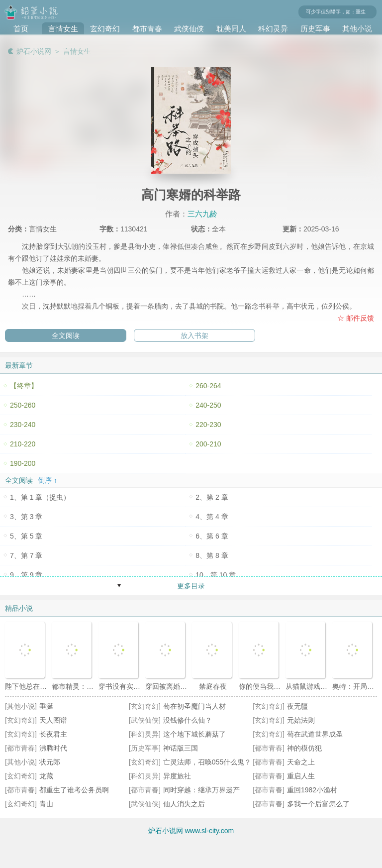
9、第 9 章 (26, 575)
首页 (21, 29)
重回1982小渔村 (312, 790)
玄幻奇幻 (105, 29)
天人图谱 (53, 720)
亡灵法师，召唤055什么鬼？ (207, 762)
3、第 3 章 (26, 517)
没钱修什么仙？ (188, 720)
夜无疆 (297, 706)
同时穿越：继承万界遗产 (201, 790)
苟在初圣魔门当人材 (194, 706)
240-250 (208, 405)
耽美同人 (231, 29)
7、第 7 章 (26, 555)
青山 (46, 804)
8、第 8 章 (212, 555)
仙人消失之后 (184, 804)
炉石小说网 (34, 51)
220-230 (208, 425)
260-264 (208, 386)
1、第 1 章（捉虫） (40, 497)
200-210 (208, 444)
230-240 (23, 425)
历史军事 (315, 29)
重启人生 (301, 776)
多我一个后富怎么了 (318, 804)
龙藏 (46, 776)
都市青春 (147, 29)
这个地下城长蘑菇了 (194, 734)
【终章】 (24, 386)
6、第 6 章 (212, 536)
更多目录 (191, 586)
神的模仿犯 (304, 748)
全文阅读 (66, 335)
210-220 (23, 444)
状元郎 (50, 762)
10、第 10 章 (216, 575)
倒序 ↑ (48, 480)
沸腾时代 (53, 748)
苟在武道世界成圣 (315, 734)
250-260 (23, 405)
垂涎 (46, 706)
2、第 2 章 (212, 497)
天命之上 (301, 762)
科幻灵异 (273, 29)
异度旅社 (177, 776)
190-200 (23, 463)
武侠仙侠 (189, 29)
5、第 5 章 (26, 536)
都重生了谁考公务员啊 (74, 790)
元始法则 (301, 720)
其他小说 (357, 29)
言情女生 (63, 29)
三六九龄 (202, 214)
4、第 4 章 (212, 517)
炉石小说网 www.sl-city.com (191, 831)
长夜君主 (53, 734)
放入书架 (194, 335)
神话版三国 (181, 748)
